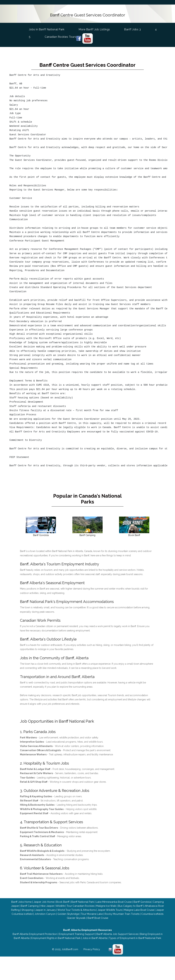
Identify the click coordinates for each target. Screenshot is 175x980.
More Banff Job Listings (94, 29)
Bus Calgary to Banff (130, 905)
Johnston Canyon (45, 913)
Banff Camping (30, 905)
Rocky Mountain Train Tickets (122, 913)
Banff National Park (83, 901)
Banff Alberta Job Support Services (117, 933)
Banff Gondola (142, 901)
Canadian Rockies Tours (60, 37)
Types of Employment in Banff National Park (135, 937)
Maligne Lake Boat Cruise (139, 909)
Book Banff (63, 901)
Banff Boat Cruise (98, 917)
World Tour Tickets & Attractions (77, 909)
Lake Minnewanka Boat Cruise (114, 901)
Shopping (27, 909)
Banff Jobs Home (21, 901)
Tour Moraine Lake (92, 913)
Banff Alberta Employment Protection (35, 933)
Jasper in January (45, 909)
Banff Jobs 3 (132, 29)
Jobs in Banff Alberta (95, 937)
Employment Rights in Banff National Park (56, 937)
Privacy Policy (92, 948)
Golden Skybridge (68, 913)
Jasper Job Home (44, 901)
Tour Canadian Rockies (80, 905)
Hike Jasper (47, 905)
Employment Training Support (77, 933)
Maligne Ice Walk (106, 905)
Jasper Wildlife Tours (110, 909)
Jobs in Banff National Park (47, 29)
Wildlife (60, 905)
